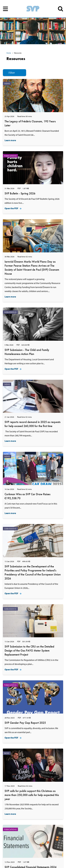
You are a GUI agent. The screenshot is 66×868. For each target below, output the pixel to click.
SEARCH (60, 9)
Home (9, 53)
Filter (12, 73)
